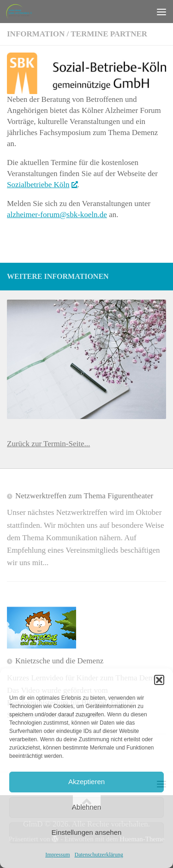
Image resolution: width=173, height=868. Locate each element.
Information (36, 34)
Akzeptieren (86, 782)
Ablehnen (86, 807)
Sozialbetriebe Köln (42, 185)
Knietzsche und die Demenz (59, 661)
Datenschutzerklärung (99, 855)
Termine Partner (109, 34)
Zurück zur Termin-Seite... (48, 444)
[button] (159, 680)
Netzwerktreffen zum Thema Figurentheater (84, 496)
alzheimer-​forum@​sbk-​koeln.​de (57, 215)
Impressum (57, 855)
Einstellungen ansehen (87, 832)
